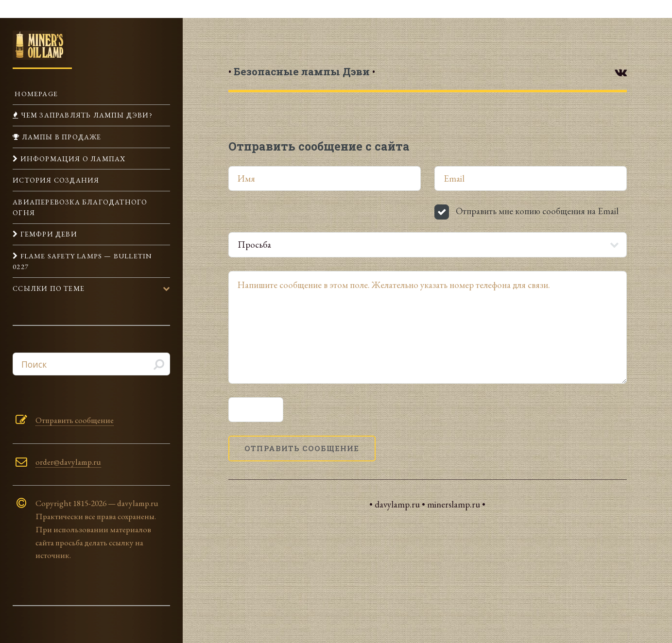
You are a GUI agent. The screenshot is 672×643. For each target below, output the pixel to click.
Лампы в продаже (60, 137)
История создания (56, 180)
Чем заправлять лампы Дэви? (85, 115)
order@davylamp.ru (68, 462)
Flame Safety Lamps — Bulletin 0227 (82, 261)
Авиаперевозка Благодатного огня (80, 207)
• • (302, 71)
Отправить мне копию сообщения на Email (537, 211)
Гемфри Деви (47, 234)
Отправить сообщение (75, 420)
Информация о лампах (72, 159)
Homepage (35, 93)
